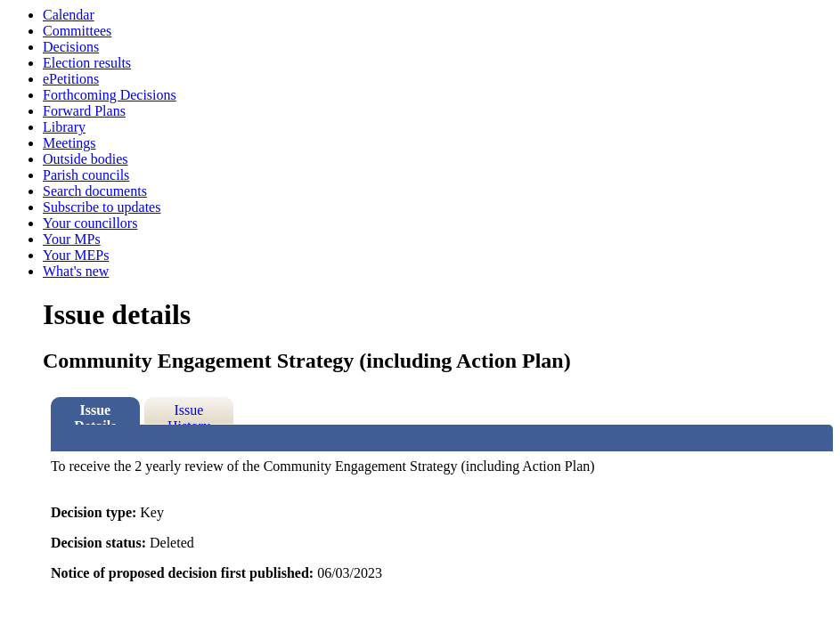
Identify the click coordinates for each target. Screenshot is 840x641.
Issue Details (95, 414)
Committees (77, 31)
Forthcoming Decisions (110, 95)
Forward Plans (84, 111)
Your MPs (72, 239)
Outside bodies (86, 159)
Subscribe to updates (102, 207)
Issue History (189, 414)
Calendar (69, 15)
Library (64, 127)
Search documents (95, 191)
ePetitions (71, 79)
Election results (87, 63)
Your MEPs (76, 255)
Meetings (69, 143)
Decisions (71, 47)
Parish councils (86, 175)
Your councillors (90, 223)
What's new (76, 271)
